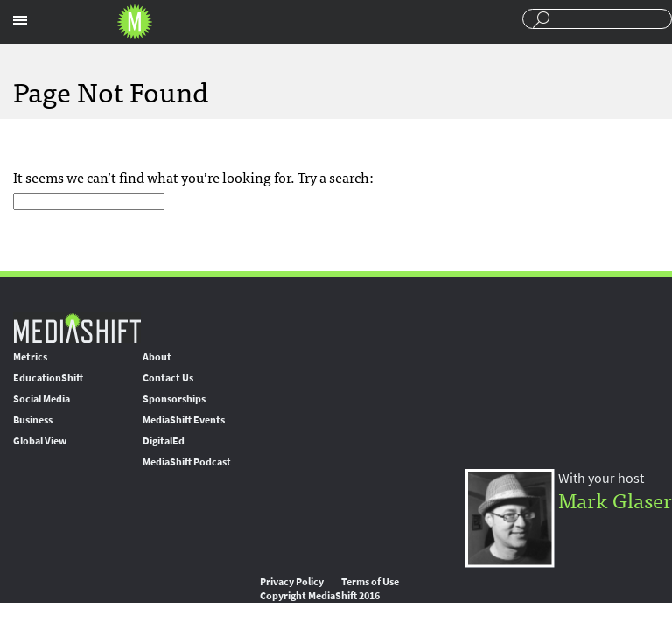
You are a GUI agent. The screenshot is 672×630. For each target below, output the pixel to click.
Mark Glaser (615, 499)
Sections (20, 20)
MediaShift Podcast (187, 462)
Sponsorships (174, 399)
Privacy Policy (292, 582)
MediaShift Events (184, 420)
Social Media (42, 399)
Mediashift (135, 22)
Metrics (30, 357)
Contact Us (168, 378)
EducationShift (48, 378)
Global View (40, 441)
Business (33, 420)
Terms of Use (370, 582)
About (157, 357)
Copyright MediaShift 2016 (320, 596)
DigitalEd (164, 441)
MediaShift (77, 328)
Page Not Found (111, 90)
